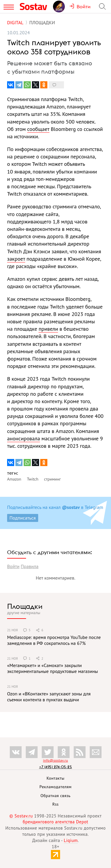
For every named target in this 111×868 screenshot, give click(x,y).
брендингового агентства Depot (55, 822)
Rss (55, 804)
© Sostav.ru (21, 816)
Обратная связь (56, 796)
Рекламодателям (55, 787)
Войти (13, 566)
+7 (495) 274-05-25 (55, 767)
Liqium (71, 840)
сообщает (38, 129)
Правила (30, 566)
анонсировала (24, 438)
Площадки (25, 606)
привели (48, 329)
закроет (16, 259)
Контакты (55, 778)
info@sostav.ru (55, 760)
